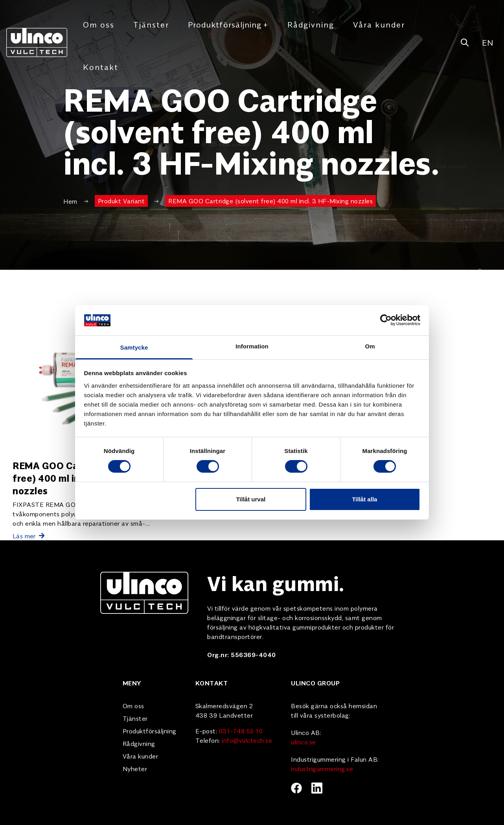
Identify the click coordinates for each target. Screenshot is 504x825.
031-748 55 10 (241, 731)
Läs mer (29, 536)
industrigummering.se (322, 768)
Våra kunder (379, 24)
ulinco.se (304, 742)
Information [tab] (252, 346)
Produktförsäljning (228, 24)
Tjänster (151, 24)
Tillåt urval (251, 499)
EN (487, 42)
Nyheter (135, 768)
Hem (70, 201)
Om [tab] (370, 346)
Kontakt (101, 67)
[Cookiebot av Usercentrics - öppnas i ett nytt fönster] (386, 320)
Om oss (99, 24)
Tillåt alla (364, 499)
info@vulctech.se (247, 740)
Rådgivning (311, 24)
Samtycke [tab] (134, 347)
